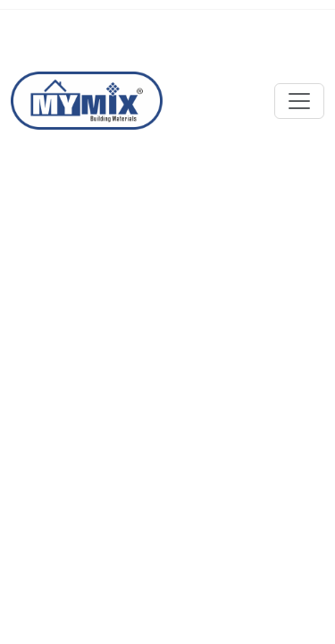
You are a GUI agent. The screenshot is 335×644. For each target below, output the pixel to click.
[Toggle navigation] (299, 101)
